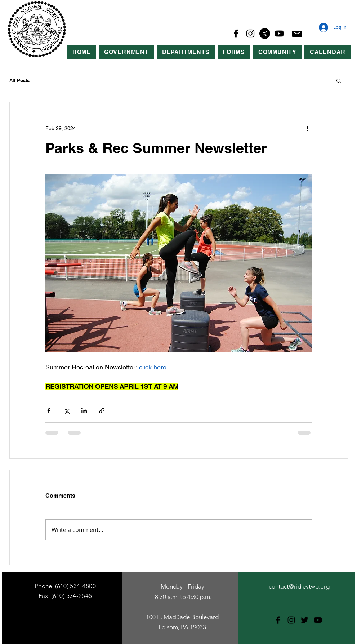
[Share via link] (102, 411)
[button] (126, 52)
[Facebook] (236, 34)
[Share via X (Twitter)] (66, 411)
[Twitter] (305, 620)
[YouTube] (279, 34)
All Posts (19, 80)
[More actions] (308, 128)
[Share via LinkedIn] (84, 411)
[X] (265, 34)
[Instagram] (250, 34)
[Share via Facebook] (49, 411)
